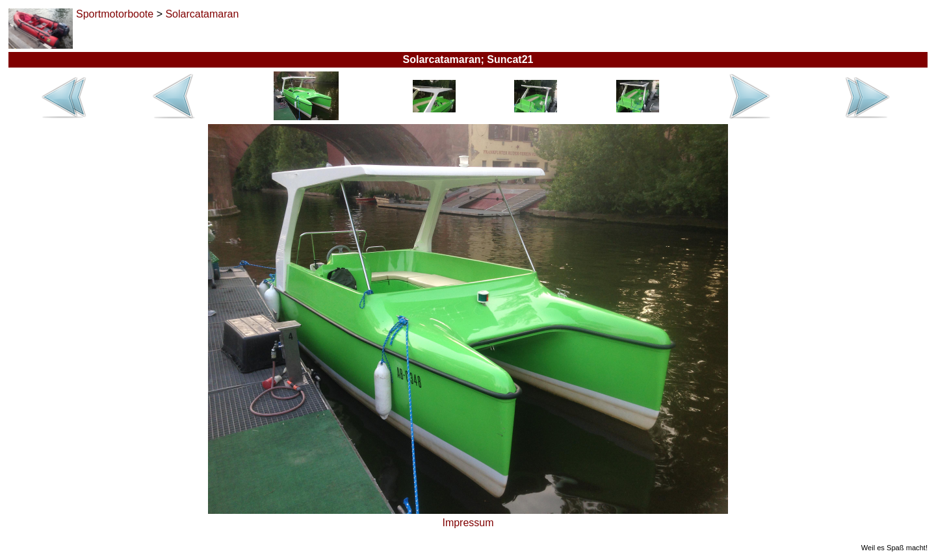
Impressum (468, 523)
